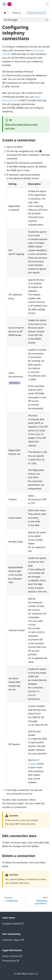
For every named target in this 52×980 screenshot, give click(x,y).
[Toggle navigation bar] (4, 4)
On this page (11, 20)
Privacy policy (10, 961)
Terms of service (12, 956)
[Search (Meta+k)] (47, 4)
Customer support (13, 940)
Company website (13, 924)
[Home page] (5, 13)
